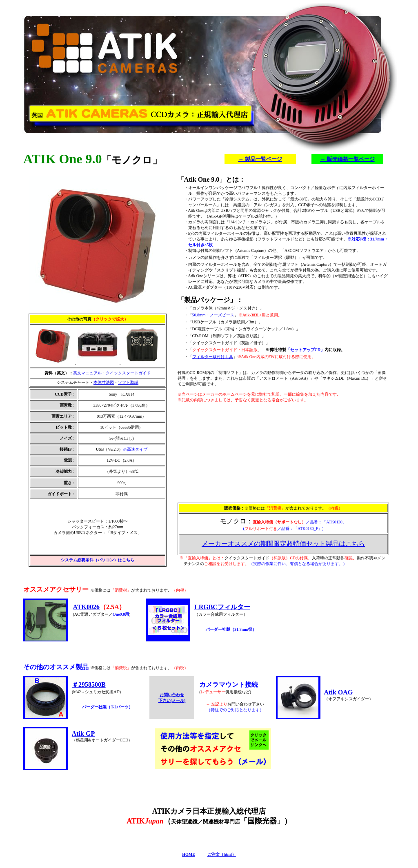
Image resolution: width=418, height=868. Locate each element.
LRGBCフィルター (222, 607)
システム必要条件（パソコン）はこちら (98, 560)
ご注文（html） (222, 854)
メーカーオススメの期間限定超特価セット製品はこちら (283, 544)
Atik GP (83, 733)
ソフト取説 (128, 382)
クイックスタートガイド (128, 373)
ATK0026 (86, 607)
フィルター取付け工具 (213, 357)
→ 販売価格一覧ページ (347, 159)
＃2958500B (89, 684)
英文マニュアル (87, 373)
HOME (189, 854)
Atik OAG (339, 692)
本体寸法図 (104, 382)
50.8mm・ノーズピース (213, 315)
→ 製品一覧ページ (260, 159)
